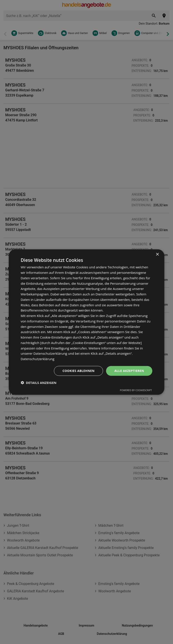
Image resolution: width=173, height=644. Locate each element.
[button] (39, 382)
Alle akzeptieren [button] (129, 371)
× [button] (157, 255)
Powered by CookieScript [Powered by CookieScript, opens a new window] (136, 390)
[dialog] (87, 322)
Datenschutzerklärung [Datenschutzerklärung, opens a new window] (38, 359)
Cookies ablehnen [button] (78, 371)
